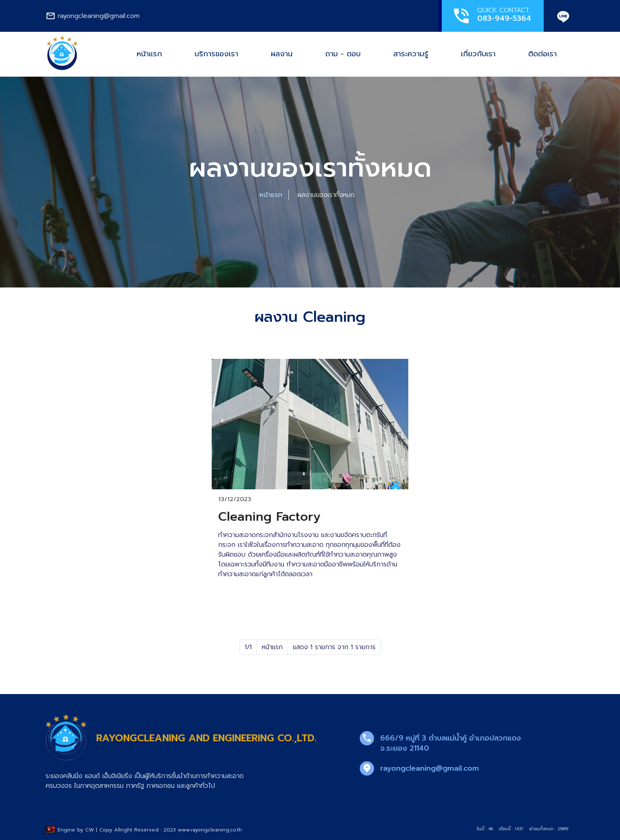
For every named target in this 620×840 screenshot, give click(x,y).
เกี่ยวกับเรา (478, 54)
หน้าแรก (149, 54)
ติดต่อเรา (542, 54)
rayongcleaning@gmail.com (430, 768)
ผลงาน (282, 54)
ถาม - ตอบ (343, 54)
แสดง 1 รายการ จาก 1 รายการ (334, 647)
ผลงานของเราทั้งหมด (326, 195)
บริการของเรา (216, 54)
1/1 (248, 647)
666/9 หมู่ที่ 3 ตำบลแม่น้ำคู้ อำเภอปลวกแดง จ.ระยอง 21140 (451, 743)
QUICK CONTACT (491, 15)
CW (90, 830)
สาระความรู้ (411, 54)
